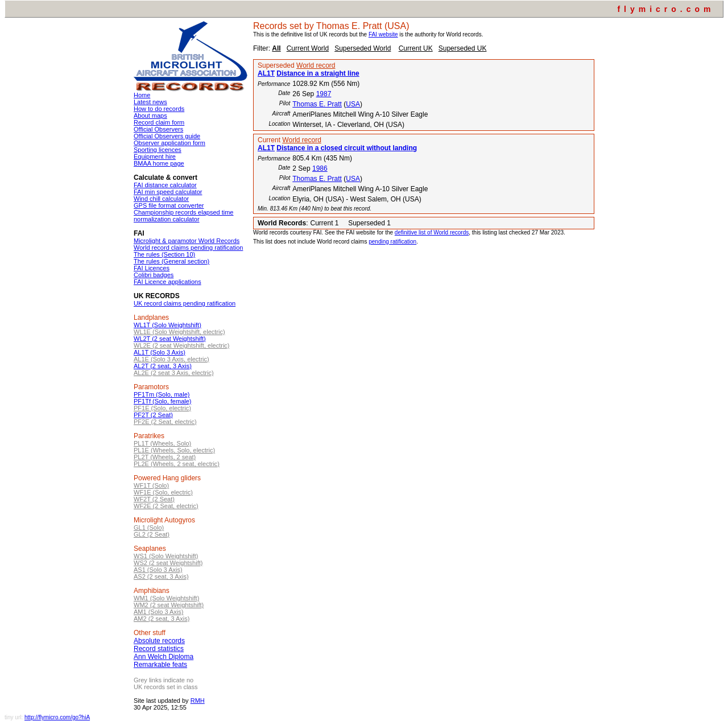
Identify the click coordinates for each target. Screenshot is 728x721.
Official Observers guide (167, 136)
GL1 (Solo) (149, 528)
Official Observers (158, 129)
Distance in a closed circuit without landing (347, 148)
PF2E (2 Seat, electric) (165, 422)
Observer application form (169, 143)
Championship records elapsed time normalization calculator (183, 216)
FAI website (383, 34)
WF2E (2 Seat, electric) (166, 506)
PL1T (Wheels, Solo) (162, 443)
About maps (150, 116)
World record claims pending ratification (188, 248)
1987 (324, 94)
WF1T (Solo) (151, 485)
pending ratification (392, 242)
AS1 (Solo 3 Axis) (158, 570)
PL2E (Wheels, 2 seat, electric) (177, 464)
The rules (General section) (171, 261)
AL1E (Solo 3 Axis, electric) (171, 359)
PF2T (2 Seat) (153, 415)
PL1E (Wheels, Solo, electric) (174, 450)
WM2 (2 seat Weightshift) (169, 605)
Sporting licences (158, 150)
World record (316, 65)
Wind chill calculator (161, 199)
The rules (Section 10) (164, 254)
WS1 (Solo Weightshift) (166, 556)
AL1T (266, 73)
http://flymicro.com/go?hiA (57, 717)
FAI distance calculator (165, 185)
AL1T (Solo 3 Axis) (160, 352)
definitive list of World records (432, 232)
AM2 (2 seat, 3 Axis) (162, 619)
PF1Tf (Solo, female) (162, 401)
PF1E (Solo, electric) (162, 408)
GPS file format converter (169, 205)
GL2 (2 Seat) (152, 534)
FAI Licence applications (167, 282)
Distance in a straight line (318, 73)
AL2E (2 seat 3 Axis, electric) (174, 373)
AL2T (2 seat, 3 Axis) (163, 366)
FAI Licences (152, 268)
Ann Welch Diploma (164, 657)
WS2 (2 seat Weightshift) (168, 563)
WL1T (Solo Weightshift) (167, 325)
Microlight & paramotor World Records (187, 241)
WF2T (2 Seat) (154, 499)
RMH (198, 701)
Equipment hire (155, 156)
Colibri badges (154, 275)
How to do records (159, 109)
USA (353, 104)
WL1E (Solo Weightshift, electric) (179, 332)
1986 (320, 168)
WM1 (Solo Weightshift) (166, 598)
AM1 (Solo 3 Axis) (158, 612)
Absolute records (159, 641)
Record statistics (159, 649)
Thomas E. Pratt (317, 104)
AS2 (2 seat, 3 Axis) (161, 576)
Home (142, 95)
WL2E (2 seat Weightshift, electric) (182, 345)
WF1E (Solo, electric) (163, 492)
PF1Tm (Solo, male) (162, 394)
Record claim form (159, 122)
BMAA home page (159, 163)
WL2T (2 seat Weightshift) (170, 339)
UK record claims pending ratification (185, 303)
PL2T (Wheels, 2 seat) (165, 457)
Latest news (150, 102)
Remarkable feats (160, 665)
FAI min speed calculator (168, 192)
